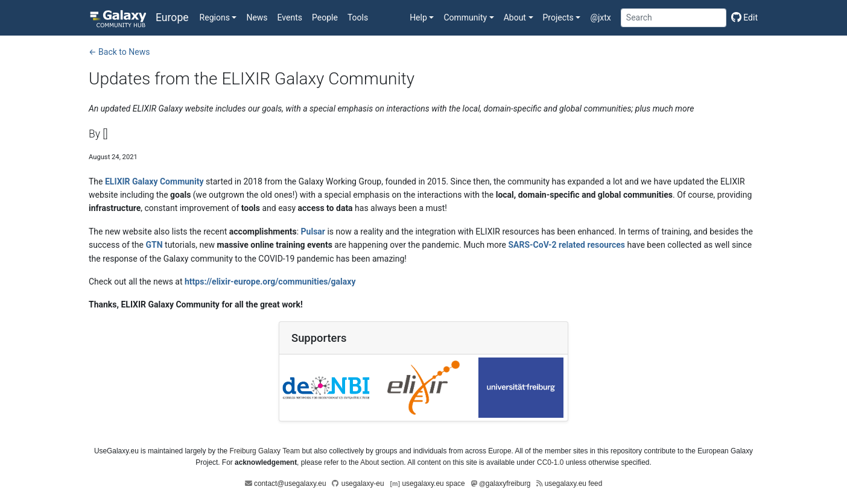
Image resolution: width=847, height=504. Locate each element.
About (370, 462)
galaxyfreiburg (505, 484)
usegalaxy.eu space (433, 484)
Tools (358, 17)
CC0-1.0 (550, 462)
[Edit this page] (742, 17)
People (325, 17)
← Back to (119, 52)
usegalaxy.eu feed (574, 484)
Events (290, 17)
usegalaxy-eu (363, 484)
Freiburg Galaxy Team (265, 451)
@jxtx (600, 17)
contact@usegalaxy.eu (290, 484)
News (257, 17)
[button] (218, 17)
